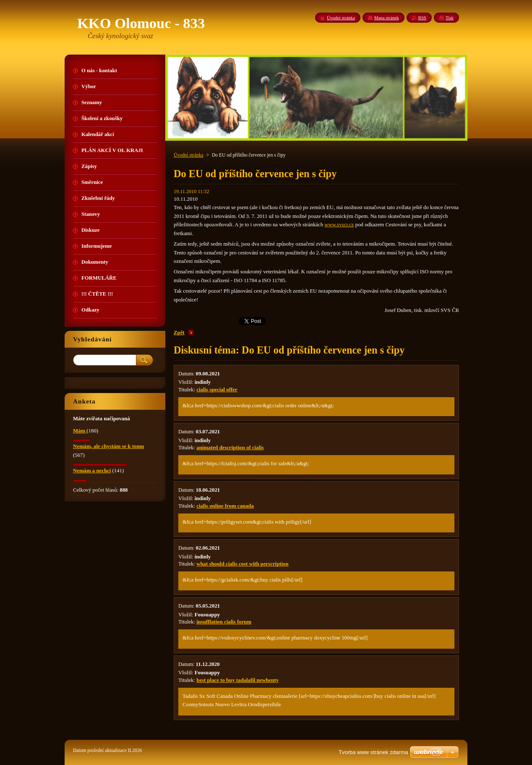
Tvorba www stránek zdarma (373, 752)
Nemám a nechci (92, 471)
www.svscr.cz (339, 225)
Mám (80, 431)
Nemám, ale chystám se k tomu (108, 446)
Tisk (450, 18)
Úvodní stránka (189, 155)
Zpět (179, 333)
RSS (422, 18)
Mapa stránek (387, 18)
